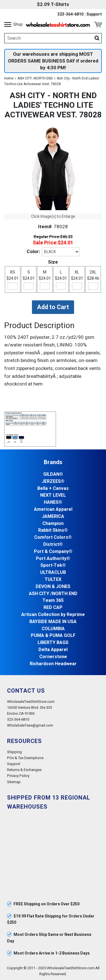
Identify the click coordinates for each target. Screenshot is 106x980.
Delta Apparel (53, 650)
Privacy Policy (18, 776)
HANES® (53, 502)
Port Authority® (53, 559)
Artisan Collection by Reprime (53, 615)
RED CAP (53, 608)
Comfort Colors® (53, 538)
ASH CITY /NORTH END (35, 78)
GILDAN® (53, 474)
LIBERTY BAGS (53, 643)
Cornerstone (53, 657)
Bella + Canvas (53, 489)
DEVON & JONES (53, 587)
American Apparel (53, 510)
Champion (53, 524)
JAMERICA (53, 517)
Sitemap (14, 782)
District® (53, 545)
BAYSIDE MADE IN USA (53, 622)
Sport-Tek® (53, 566)
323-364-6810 (70, 14)
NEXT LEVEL (53, 495)
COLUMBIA (53, 629)
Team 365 (53, 601)
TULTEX (53, 580)
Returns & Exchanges (24, 770)
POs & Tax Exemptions (25, 758)
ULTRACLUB (53, 573)
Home (9, 78)
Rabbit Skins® (53, 530)
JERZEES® (53, 482)
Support (94, 14)
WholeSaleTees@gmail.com (30, 725)
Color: (33, 252)
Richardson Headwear (53, 664)
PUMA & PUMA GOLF (53, 636)
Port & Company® (53, 552)
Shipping (14, 752)
